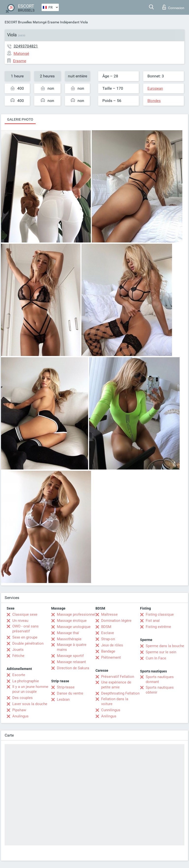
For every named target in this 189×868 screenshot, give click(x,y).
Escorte (19, 675)
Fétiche (18, 656)
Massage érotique (72, 621)
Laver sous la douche (30, 704)
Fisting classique (160, 614)
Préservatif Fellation (118, 677)
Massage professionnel (76, 614)
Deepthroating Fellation (120, 693)
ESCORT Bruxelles (18, 22)
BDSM (106, 627)
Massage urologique (74, 627)
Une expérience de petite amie (116, 685)
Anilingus (109, 716)
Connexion (173, 7)
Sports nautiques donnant (160, 679)
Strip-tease (66, 687)
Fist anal (153, 621)
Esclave (108, 633)
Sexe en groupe (25, 637)
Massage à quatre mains (72, 647)
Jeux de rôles (112, 645)
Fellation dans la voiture (115, 701)
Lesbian (63, 699)
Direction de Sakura (73, 668)
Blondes (154, 101)
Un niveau (20, 621)
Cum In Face (156, 658)
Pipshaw (19, 710)
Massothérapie (69, 639)
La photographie (26, 681)
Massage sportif (70, 656)
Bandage (108, 651)
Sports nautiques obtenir (160, 690)
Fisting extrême (158, 627)
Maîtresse (109, 614)
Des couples (23, 698)
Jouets (18, 650)
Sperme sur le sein (161, 652)
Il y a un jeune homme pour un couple (30, 689)
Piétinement (111, 657)
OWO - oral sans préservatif (25, 629)
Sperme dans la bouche (165, 646)
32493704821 (26, 46)
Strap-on (108, 639)
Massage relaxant (71, 662)
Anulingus (20, 716)
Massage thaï (68, 633)
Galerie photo (20, 119)
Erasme (53, 22)
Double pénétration (28, 643)
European (155, 88)
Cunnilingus (111, 710)
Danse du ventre (70, 693)
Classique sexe (25, 614)
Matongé (40, 22)
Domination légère (116, 621)
